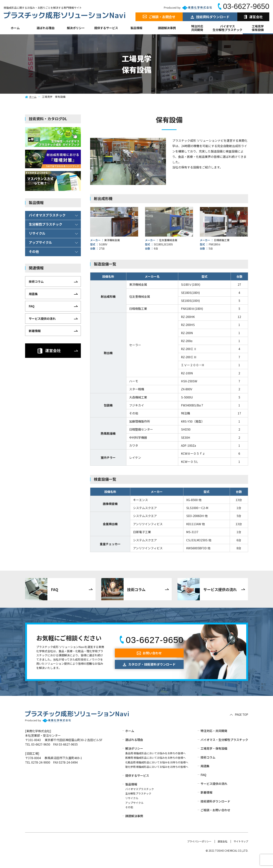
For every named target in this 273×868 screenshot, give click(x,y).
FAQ (203, 783)
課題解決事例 (167, 28)
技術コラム (208, 765)
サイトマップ (240, 849)
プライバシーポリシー (196, 849)
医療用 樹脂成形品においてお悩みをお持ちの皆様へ (155, 766)
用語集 (205, 774)
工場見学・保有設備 (214, 757)
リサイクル (132, 806)
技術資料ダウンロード (215, 809)
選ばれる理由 (46, 28)
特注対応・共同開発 (214, 739)
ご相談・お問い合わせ (215, 818)
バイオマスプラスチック (140, 797)
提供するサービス (137, 784)
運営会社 (221, 849)
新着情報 (206, 801)
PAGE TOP (241, 723)
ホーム (15, 28)
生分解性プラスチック (138, 802)
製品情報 (136, 28)
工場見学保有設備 (258, 28)
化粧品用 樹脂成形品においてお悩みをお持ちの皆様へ (157, 770)
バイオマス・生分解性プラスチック (224, 748)
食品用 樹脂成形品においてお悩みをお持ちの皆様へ (155, 761)
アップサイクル (134, 811)
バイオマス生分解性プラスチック (227, 28)
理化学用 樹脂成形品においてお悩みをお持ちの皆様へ (157, 775)
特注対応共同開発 (197, 28)
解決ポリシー (134, 757)
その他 (129, 815)
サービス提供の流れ (214, 792)
